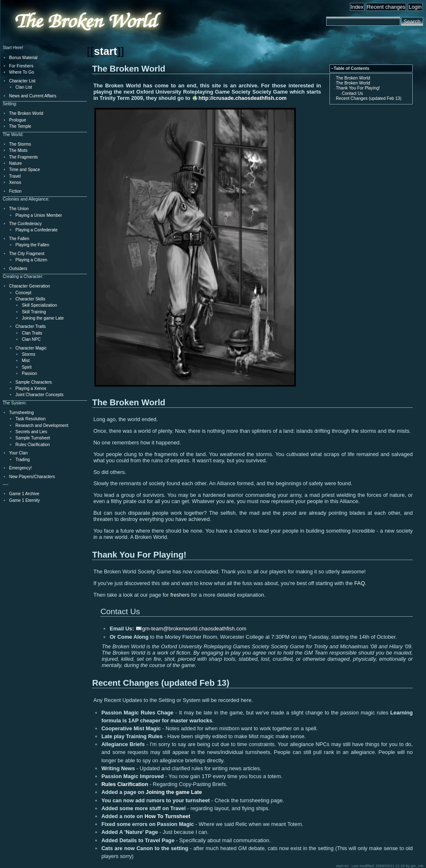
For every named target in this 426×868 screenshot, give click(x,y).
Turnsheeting (21, 413)
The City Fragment (27, 254)
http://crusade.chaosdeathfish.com (243, 98)
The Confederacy (26, 224)
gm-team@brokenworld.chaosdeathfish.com (194, 629)
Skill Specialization (39, 305)
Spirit (26, 367)
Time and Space (25, 170)
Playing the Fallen (32, 245)
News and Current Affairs (33, 96)
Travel (15, 176)
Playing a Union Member (39, 215)
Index (357, 7)
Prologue (18, 120)
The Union (19, 209)
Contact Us (353, 93)
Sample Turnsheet (33, 438)
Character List (22, 81)
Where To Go (22, 72)
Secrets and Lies (31, 432)
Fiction (15, 191)
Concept (23, 293)
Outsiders (18, 269)
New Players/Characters (32, 477)
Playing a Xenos (31, 388)
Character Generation (30, 286)
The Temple (20, 126)
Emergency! (21, 468)
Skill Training (34, 312)
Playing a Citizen (31, 260)
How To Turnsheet (167, 816)
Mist (26, 361)
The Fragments (24, 157)
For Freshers (21, 66)
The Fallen (19, 239)
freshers (180, 595)
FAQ (360, 583)
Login (415, 7)
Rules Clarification (125, 784)
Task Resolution (30, 419)
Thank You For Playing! (358, 88)
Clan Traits (32, 333)
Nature (16, 163)
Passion (29, 373)
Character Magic (31, 348)
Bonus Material (23, 58)
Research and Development (42, 425)
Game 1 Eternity (25, 500)
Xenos (15, 182)
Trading (22, 460)
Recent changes (386, 7)
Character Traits (31, 326)
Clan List (24, 87)
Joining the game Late (174, 792)
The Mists (18, 150)
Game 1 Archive (24, 494)
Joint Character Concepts (39, 395)
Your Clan (19, 453)
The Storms (20, 144)
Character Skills (30, 299)
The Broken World (353, 78)
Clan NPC (31, 339)
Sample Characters (34, 382)
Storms (28, 354)
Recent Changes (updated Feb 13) (369, 98)
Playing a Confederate (36, 230)
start (105, 51)
